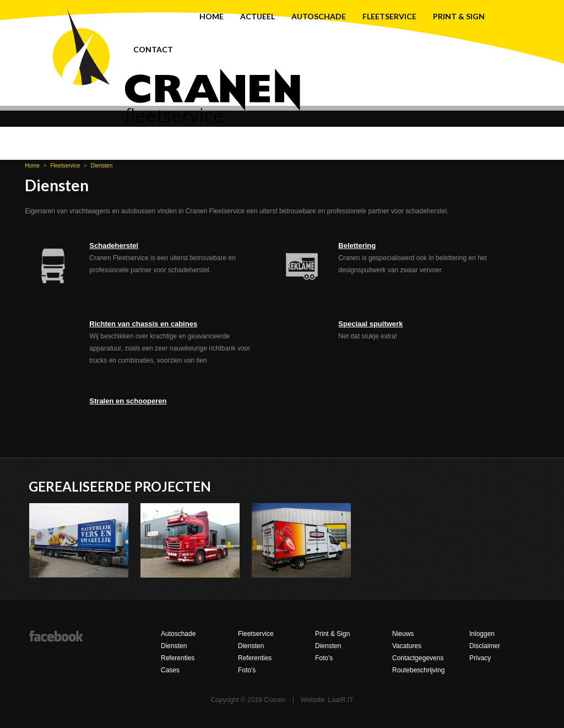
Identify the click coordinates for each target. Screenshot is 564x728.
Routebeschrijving (418, 670)
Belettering (357, 246)
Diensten (102, 166)
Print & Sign (459, 16)
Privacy (480, 658)
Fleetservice (389, 16)
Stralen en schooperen (128, 401)
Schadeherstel (114, 246)
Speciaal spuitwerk (370, 324)
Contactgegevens (418, 658)
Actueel (257, 16)
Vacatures (407, 646)
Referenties (178, 658)
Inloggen (482, 634)
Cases (170, 670)
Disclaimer (485, 646)
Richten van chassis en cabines (143, 324)
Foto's (247, 670)
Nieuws (403, 634)
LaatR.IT (341, 700)
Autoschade (319, 16)
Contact (153, 49)
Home (211, 16)
